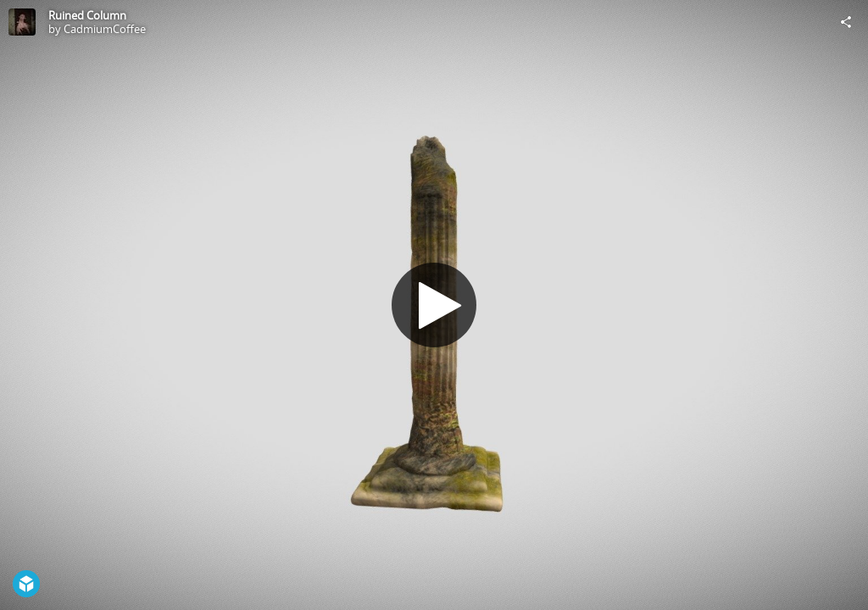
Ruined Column (87, 15)
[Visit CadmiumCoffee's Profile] (22, 22)
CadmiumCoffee (105, 29)
